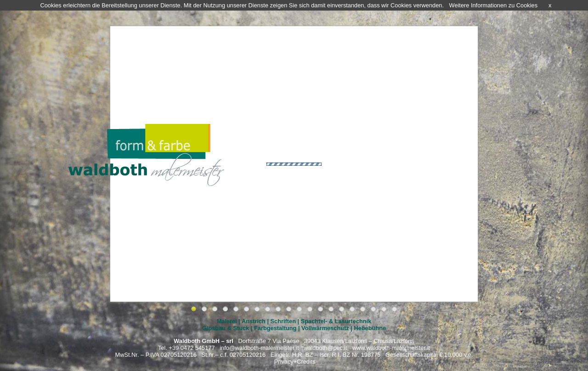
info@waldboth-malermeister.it (259, 348)
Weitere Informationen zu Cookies (494, 5)
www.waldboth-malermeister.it (391, 348)
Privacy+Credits (295, 362)
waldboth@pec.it (325, 348)
